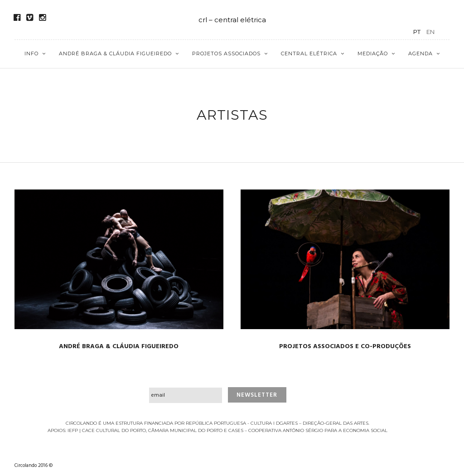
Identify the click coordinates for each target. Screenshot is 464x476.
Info (31, 53)
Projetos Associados (226, 53)
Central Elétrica (309, 53)
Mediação (373, 53)
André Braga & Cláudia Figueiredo (115, 53)
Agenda (420, 53)
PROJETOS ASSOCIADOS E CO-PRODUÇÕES (345, 347)
